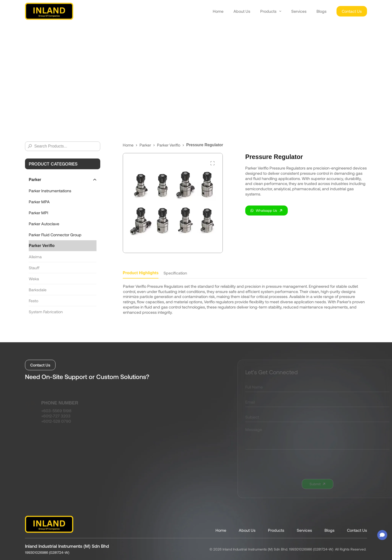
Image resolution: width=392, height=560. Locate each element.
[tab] (141, 274)
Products (271, 11)
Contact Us (352, 11)
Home (218, 11)
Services (299, 11)
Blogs (321, 11)
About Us (242, 11)
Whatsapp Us (264, 210)
